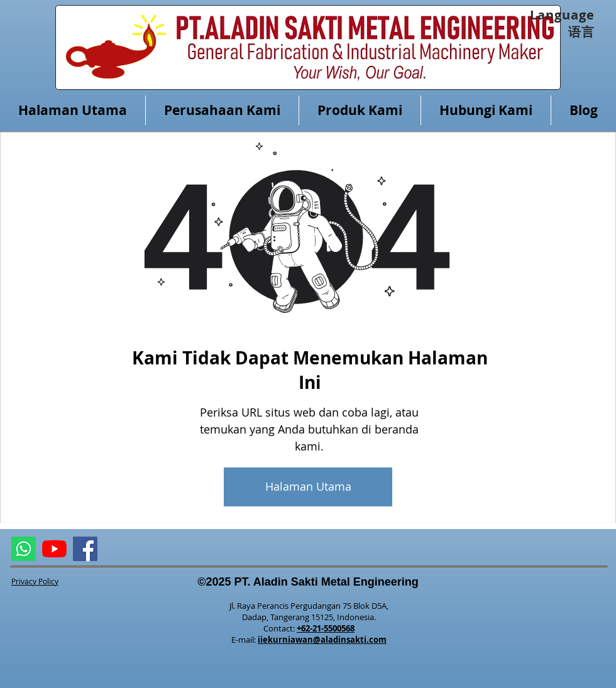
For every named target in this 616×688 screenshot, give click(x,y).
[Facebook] (85, 549)
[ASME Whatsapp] (24, 549)
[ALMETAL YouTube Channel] (54, 549)
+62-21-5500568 (326, 628)
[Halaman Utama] (308, 487)
